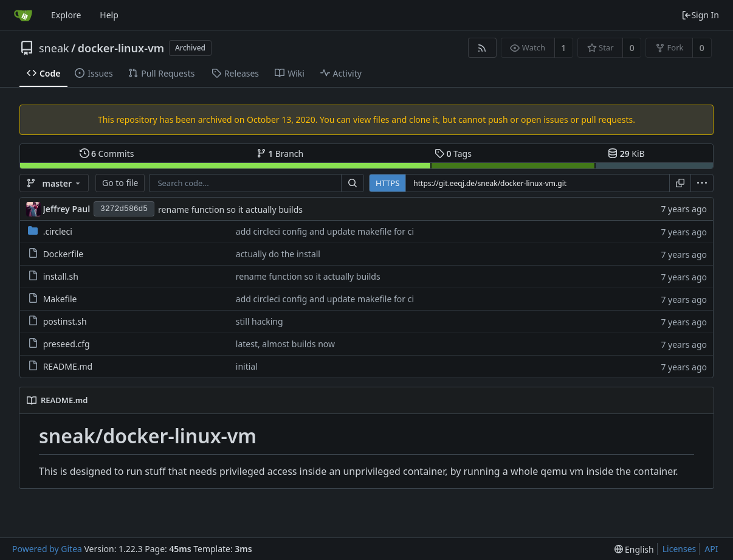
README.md (68, 366)
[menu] (702, 183)
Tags (453, 154)
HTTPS (387, 183)
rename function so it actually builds (230, 209)
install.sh (61, 276)
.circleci (58, 231)
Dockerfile (64, 254)
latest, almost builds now (285, 344)
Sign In (700, 15)
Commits (107, 154)
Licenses (680, 549)
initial (247, 366)
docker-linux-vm (121, 48)
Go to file (120, 183)
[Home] (23, 15)
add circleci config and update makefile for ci (325, 231)
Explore (66, 15)
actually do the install (278, 254)
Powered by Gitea (47, 549)
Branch (280, 154)
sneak (54, 48)
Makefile (60, 299)
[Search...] (353, 183)
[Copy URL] (680, 183)
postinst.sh (65, 321)
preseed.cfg (67, 344)
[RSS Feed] (482, 48)
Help (109, 15)
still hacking (260, 321)
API (711, 549)
